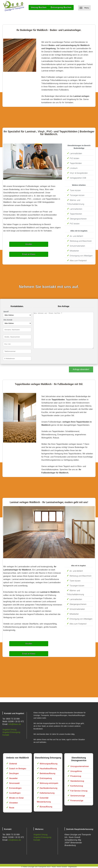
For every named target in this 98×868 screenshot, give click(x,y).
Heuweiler (13, 778)
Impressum (72, 867)
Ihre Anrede (8, 320)
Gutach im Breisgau (18, 769)
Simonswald (14, 783)
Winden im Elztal (16, 798)
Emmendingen (15, 788)
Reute (12, 808)
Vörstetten (13, 803)
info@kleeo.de (15, 724)
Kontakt (6, 735)
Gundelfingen (15, 793)
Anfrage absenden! (81, 369)
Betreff (6, 312)
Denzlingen (14, 773)
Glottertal (13, 764)
